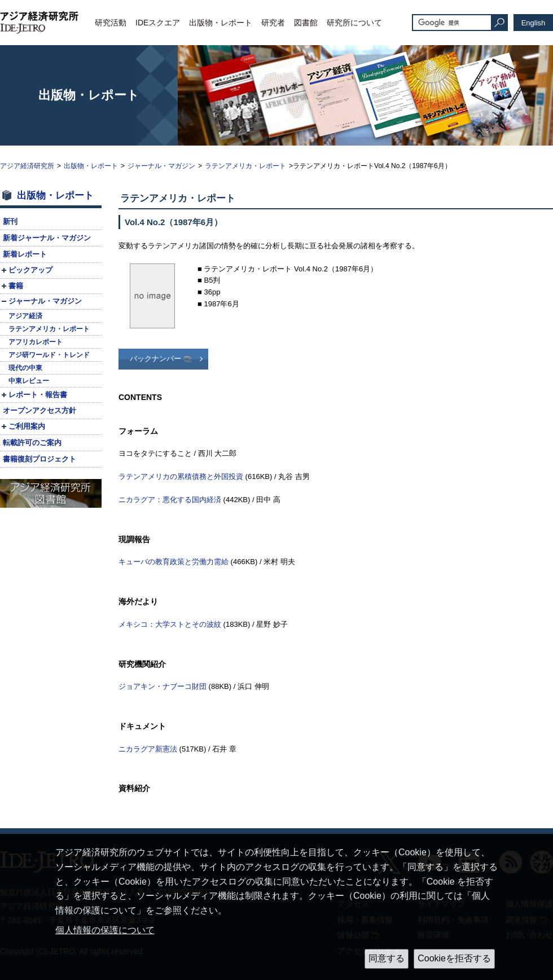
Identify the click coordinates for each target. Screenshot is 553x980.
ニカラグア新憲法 (148, 749)
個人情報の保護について (105, 930)
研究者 (273, 23)
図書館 (306, 23)
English (534, 23)
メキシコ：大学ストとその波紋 (170, 624)
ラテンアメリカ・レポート (245, 166)
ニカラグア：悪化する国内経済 (170, 500)
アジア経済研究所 (27, 166)
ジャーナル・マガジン (161, 166)
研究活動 (111, 23)
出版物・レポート (221, 23)
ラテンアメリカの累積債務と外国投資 (181, 476)
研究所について (354, 23)
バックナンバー (155, 359)
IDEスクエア (158, 23)
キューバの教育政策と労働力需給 (174, 562)
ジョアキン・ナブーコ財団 (163, 686)
